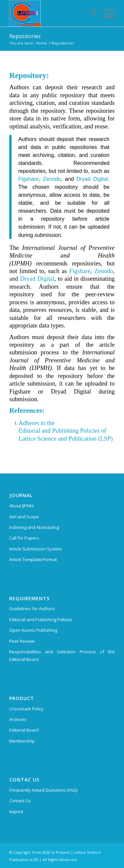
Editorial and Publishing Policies (41, 619)
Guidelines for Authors (32, 609)
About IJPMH (21, 506)
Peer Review (22, 641)
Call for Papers (24, 538)
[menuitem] (90, 13)
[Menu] (106, 13)
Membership (22, 741)
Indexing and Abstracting (34, 527)
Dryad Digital (92, 179)
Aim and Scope (24, 517)
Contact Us (20, 801)
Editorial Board (24, 730)
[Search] (90, 13)
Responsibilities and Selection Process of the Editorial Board (62, 655)
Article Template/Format (33, 559)
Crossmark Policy (26, 709)
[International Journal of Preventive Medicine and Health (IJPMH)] (51, 13)
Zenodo (52, 179)
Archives (18, 719)
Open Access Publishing (33, 630)
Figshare (28, 179)
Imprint (16, 812)
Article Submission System (36, 549)
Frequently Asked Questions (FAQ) (43, 790)
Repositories (25, 36)
